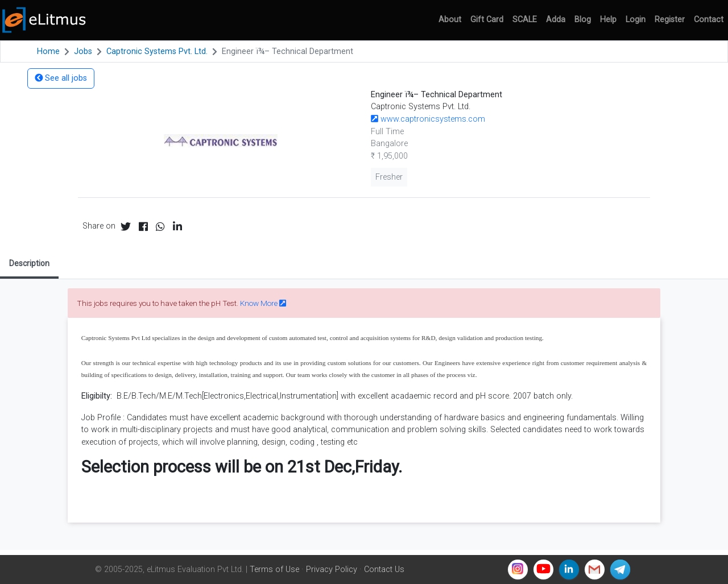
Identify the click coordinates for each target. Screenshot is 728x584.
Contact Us (384, 569)
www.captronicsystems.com (428, 119)
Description (29, 263)
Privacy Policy (332, 569)
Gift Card (487, 20)
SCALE (525, 20)
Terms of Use (274, 569)
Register (670, 20)
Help (608, 20)
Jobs (83, 51)
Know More (263, 303)
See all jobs (61, 78)
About (450, 20)
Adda (556, 20)
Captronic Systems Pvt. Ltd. (157, 51)
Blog (583, 20)
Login (636, 20)
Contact (709, 20)
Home (48, 51)
